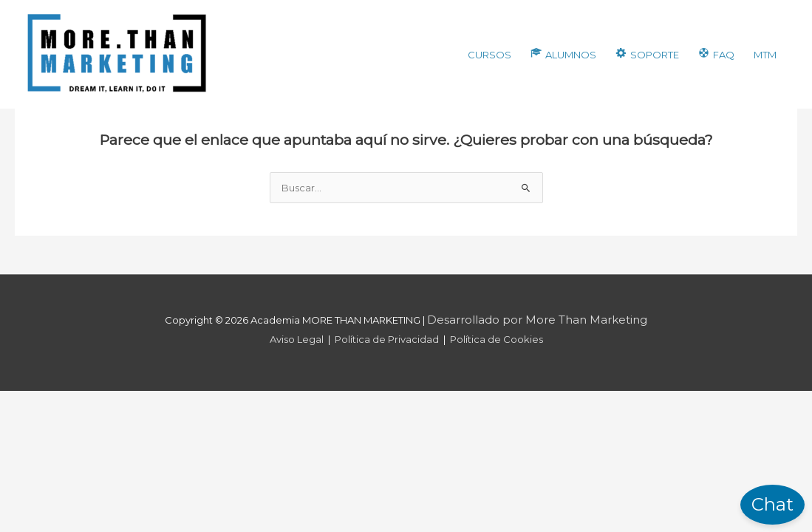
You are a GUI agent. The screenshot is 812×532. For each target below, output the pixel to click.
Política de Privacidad (387, 339)
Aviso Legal (297, 339)
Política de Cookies (497, 339)
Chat (772, 504)
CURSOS (489, 55)
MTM (765, 55)
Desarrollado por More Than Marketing (537, 320)
